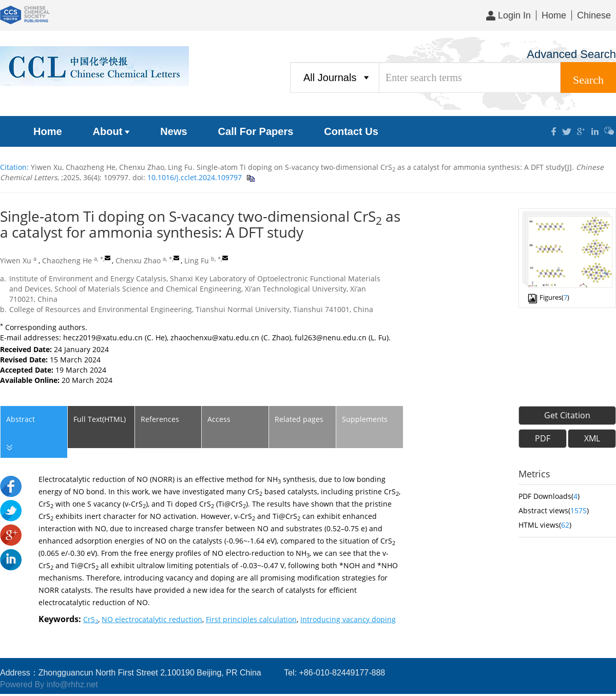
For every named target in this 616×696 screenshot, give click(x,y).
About (111, 131)
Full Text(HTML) (100, 419)
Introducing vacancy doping (348, 619)
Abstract (20, 434)
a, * (99, 259)
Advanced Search (571, 54)
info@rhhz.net (72, 684)
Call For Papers (256, 131)
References (160, 419)
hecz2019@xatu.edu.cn (103, 337)
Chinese (594, 15)
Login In (508, 15)
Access (219, 419)
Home (554, 15)
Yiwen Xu (16, 260)
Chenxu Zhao (138, 260)
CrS (91, 619)
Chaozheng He (67, 260)
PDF (543, 438)
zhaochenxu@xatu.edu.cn (215, 337)
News (174, 131)
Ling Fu (197, 260)
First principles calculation (251, 619)
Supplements (365, 419)
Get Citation (567, 415)
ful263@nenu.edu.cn (331, 337)
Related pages (299, 419)
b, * (216, 259)
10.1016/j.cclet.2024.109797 (194, 177)
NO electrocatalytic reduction (152, 619)
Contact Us (351, 131)
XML (592, 438)
